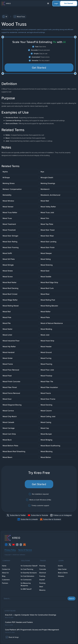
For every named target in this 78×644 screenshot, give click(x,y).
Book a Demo (63, 573)
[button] (48, 3)
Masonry (42, 590)
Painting (42, 583)
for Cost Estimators (27, 576)
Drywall (42, 580)
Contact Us (6, 569)
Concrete (43, 569)
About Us (5, 573)
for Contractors (26, 580)
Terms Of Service (25, 550)
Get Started (69, 3)
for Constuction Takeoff (29, 566)
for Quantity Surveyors (29, 573)
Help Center (62, 569)
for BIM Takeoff (26, 589)
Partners (5, 583)
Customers (6, 580)
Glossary (61, 576)
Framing (42, 576)
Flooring (42, 566)
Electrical (43, 573)
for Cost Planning (27, 569)
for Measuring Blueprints (26, 584)
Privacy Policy (10, 550)
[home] (6, 3)
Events (60, 566)
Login (56, 3)
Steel (41, 587)
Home (4, 566)
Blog (4, 576)
